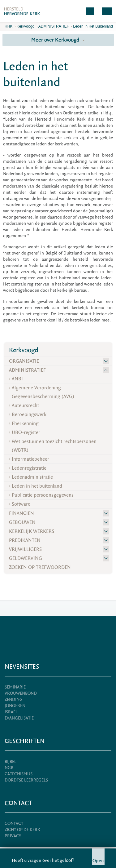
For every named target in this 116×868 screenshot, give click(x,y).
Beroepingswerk (29, 414)
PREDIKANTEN (25, 540)
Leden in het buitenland (93, 26)
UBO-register (26, 432)
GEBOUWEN (22, 522)
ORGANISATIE (24, 361)
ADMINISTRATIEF (54, 26)
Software (21, 504)
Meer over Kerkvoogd (58, 40)
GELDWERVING (26, 558)
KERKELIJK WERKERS (32, 531)
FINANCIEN (21, 513)
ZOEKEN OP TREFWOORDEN (40, 567)
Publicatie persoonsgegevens (43, 495)
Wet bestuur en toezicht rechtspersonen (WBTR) (54, 446)
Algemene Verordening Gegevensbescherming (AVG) (43, 392)
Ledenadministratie (32, 477)
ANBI (17, 379)
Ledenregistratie (29, 468)
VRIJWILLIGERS (25, 549)
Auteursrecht (25, 405)
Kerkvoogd (26, 26)
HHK (9, 26)
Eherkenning (25, 423)
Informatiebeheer (30, 459)
